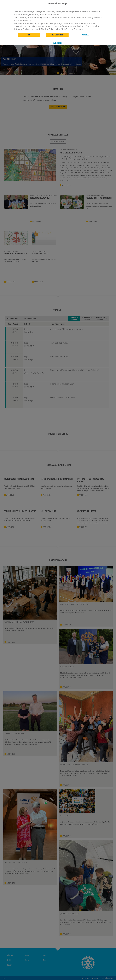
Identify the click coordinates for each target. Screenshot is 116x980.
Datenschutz (57, 43)
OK (29, 35)
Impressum (85, 35)
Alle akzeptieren (57, 35)
